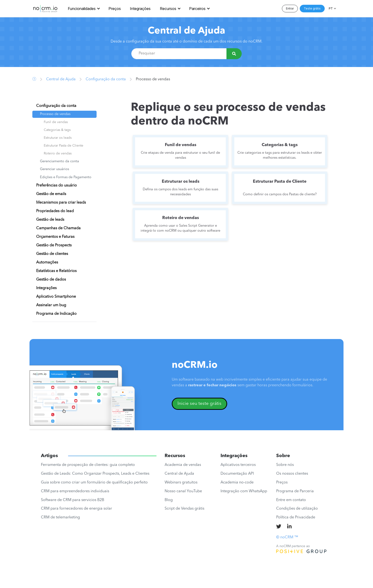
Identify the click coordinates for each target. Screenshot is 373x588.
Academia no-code (237, 483)
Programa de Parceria (295, 491)
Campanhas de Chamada (58, 228)
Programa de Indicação (56, 314)
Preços (115, 9)
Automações (47, 263)
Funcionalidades (82, 9)
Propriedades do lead (55, 211)
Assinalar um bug (51, 305)
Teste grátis (312, 8)
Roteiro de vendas (58, 153)
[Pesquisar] (234, 54)
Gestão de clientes (52, 254)
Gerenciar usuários (54, 169)
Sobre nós (285, 465)
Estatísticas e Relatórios (56, 271)
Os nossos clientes (292, 474)
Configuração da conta (106, 79)
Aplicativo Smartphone (56, 297)
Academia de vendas (183, 465)
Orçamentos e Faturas (55, 237)
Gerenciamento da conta (59, 161)
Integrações (140, 9)
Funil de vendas (56, 122)
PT (331, 8)
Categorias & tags (57, 130)
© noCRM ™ (287, 537)
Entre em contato (291, 500)
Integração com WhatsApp (244, 491)
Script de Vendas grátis (184, 509)
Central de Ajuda (186, 31)
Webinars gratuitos (181, 483)
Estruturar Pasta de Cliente (64, 146)
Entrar (290, 8)
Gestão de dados (51, 280)
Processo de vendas (55, 114)
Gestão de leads (50, 220)
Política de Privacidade (296, 517)
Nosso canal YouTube (183, 491)
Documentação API (237, 474)
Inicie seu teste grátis (199, 404)
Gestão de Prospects (54, 245)
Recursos (168, 9)
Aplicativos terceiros (238, 465)
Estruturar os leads (58, 138)
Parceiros (197, 9)
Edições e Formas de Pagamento (66, 177)
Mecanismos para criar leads (61, 203)
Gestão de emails (51, 194)
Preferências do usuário (56, 186)
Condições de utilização (297, 509)
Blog (169, 500)
